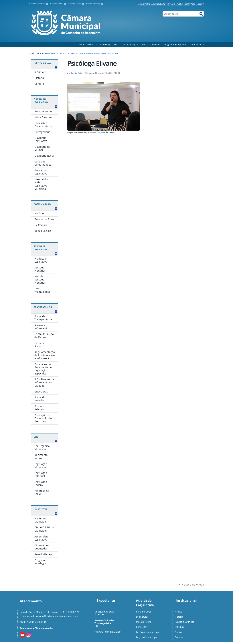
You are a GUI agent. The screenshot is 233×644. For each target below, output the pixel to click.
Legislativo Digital (130, 44)
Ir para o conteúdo (39, 4)
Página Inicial (86, 44)
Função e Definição (185, 622)
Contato (171, 4)
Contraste (190, 4)
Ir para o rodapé (95, 4)
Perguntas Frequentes (175, 44)
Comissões (142, 627)
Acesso (179, 612)
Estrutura (180, 627)
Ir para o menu (58, 4)
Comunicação (197, 44)
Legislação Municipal (147, 637)
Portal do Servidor (151, 44)
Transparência (43, 307)
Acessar (200, 4)
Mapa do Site (144, 4)
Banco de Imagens (69, 53)
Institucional (42, 63)
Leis (36, 437)
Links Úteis (40, 509)
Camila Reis (76, 73)
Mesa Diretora (144, 622)
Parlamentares (144, 612)
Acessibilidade (158, 4)
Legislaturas (142, 617)
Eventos (179, 637)
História (179, 617)
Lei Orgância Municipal (148, 632)
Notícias (179, 632)
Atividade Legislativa (107, 44)
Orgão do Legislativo (41, 101)
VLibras (180, 4)
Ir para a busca (76, 4)
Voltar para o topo (193, 585)
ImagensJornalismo (89, 53)
